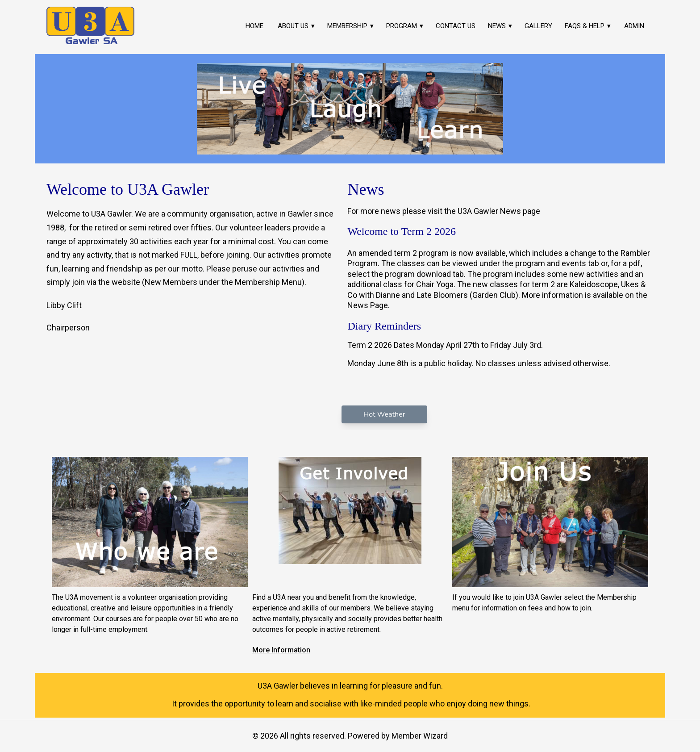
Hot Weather (384, 414)
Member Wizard (420, 736)
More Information (281, 650)
